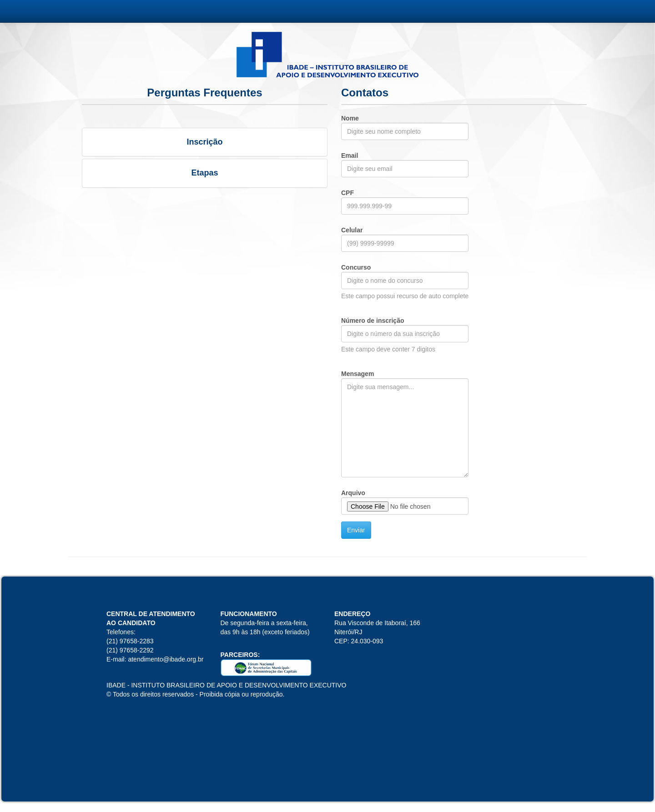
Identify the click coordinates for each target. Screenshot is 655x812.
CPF (348, 193)
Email (350, 155)
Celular (352, 230)
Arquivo (353, 493)
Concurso (356, 267)
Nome (350, 118)
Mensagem (358, 374)
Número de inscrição (373, 321)
